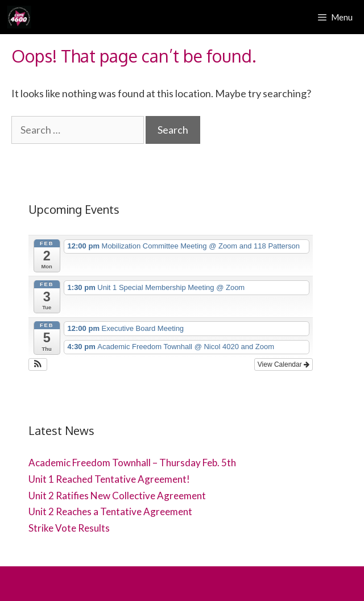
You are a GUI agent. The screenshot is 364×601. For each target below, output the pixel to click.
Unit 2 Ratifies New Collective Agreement (117, 496)
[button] (38, 364)
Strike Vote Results (69, 528)
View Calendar (284, 364)
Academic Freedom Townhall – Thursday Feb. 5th (132, 463)
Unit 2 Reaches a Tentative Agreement (110, 511)
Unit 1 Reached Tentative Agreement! (109, 479)
